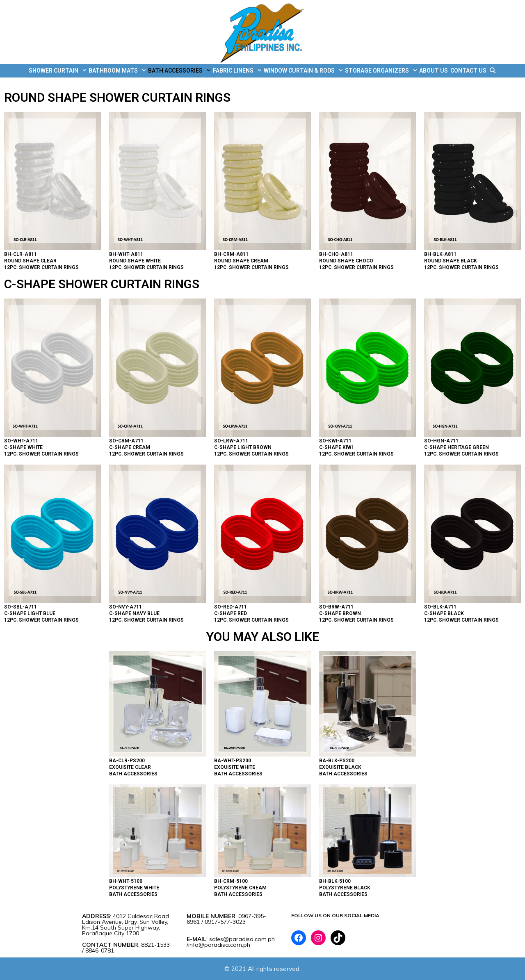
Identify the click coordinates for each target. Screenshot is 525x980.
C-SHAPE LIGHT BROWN (243, 447)
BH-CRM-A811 (231, 254)
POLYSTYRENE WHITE (134, 888)
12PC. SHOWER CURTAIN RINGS (41, 267)
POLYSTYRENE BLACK (345, 888)
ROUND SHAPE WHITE (135, 261)
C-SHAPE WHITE (23, 447)
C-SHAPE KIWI (336, 447)
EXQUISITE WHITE (235, 767)
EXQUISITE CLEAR (130, 767)
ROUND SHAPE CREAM (241, 261)
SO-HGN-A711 (441, 441)
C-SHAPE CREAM (130, 447)
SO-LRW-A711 (231, 441)
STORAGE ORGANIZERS (381, 71)
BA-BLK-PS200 (337, 761)
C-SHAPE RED (231, 613)
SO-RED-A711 (231, 607)
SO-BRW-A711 (336, 607)
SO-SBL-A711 (21, 607)
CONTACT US (468, 71)
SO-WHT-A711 (21, 441)
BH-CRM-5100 (231, 881)
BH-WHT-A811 (126, 254)
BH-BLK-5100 (335, 881)
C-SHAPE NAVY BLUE (134, 613)
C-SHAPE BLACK (444, 613)
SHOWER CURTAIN (58, 71)
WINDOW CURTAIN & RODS (304, 71)
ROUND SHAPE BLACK (451, 261)
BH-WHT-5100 (126, 881)
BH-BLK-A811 (440, 254)
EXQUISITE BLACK (340, 767)
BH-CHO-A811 (336, 254)
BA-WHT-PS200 (233, 761)
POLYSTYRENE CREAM (240, 888)
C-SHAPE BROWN (340, 613)
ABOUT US (434, 71)
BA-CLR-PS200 (127, 761)
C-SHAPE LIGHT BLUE (30, 613)
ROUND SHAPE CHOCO (346, 261)
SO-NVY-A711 (126, 607)
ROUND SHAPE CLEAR (30, 261)
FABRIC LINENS (238, 71)
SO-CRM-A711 (126, 441)
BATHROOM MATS (118, 71)
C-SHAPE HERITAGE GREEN (457, 447)
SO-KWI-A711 (335, 441)
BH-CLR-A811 (21, 254)
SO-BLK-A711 (440, 607)
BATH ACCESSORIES (180, 71)
